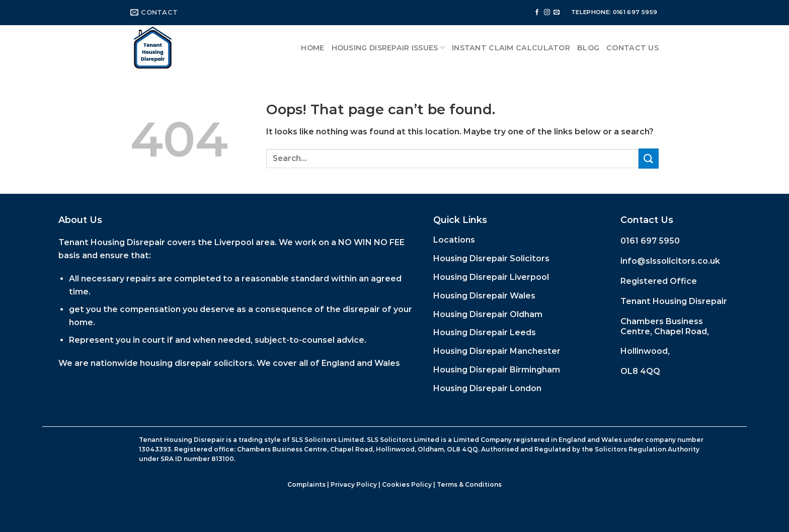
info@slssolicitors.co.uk (670, 261)
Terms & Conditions (469, 484)
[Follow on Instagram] (547, 13)
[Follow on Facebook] (537, 13)
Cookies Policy (407, 484)
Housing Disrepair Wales (484, 296)
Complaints (306, 484)
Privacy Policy (354, 484)
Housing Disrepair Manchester (497, 351)
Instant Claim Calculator (511, 48)
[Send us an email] (557, 13)
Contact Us (633, 48)
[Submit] (649, 158)
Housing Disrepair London (487, 388)
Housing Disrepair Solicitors (491, 258)
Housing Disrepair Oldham (488, 314)
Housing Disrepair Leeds (485, 332)
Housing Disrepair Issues (388, 48)
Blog (588, 48)
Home (312, 48)
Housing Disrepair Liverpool (491, 277)
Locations (454, 240)
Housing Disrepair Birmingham (497, 370)
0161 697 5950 (650, 241)
